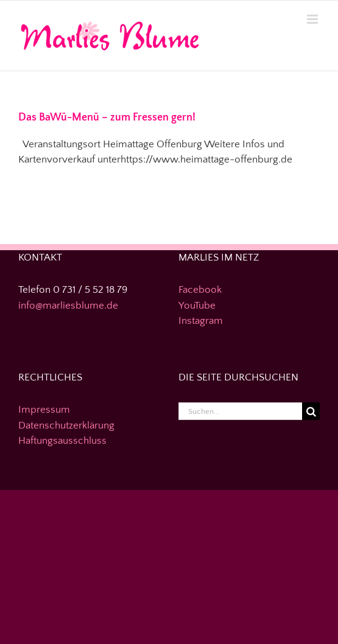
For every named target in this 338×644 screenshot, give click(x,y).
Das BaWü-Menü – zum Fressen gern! (107, 117)
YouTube (197, 306)
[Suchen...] (241, 411)
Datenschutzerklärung (66, 425)
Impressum (44, 410)
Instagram (201, 321)
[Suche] (311, 411)
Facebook (200, 290)
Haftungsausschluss (62, 441)
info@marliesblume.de (68, 306)
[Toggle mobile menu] (313, 19)
